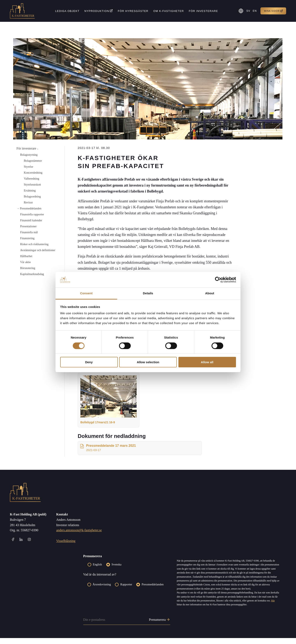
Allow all (207, 362)
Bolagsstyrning (29, 155)
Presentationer (28, 226)
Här (273, 607)
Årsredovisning (102, 591)
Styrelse (28, 167)
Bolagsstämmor (33, 161)
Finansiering (27, 238)
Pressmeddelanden (31, 208)
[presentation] (114, 613)
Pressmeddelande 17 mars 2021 (108, 454)
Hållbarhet (26, 256)
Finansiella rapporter (32, 214)
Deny (89, 362)
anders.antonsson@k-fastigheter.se (79, 536)
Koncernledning (33, 173)
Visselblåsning (66, 547)
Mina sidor (274, 11)
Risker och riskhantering (34, 244)
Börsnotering (28, 268)
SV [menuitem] (247, 11)
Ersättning (30, 191)
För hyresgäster (133, 11)
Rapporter (126, 591)
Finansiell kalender (31, 220)
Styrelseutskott (32, 185)
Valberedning (32, 179)
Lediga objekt (67, 11)
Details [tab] (148, 293)
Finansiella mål (29, 232)
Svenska (117, 570)
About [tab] (210, 293)
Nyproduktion (96, 11)
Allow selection (148, 362)
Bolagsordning (32, 197)
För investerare (203, 11)
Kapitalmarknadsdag (32, 274)
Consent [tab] (86, 293)
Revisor (28, 202)
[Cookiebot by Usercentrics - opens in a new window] (218, 280)
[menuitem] (247, 11)
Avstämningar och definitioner (38, 250)
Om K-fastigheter (168, 11)
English (97, 570)
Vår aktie (25, 262)
